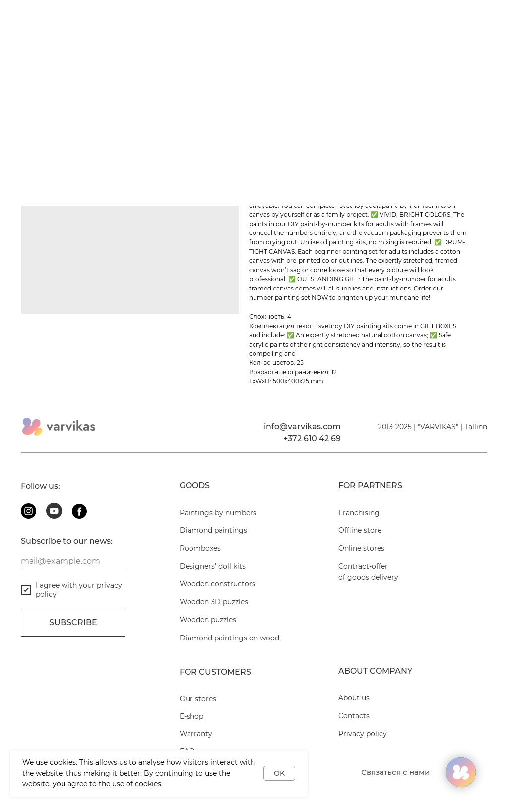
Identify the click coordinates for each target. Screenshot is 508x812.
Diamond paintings (213, 530)
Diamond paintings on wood (229, 638)
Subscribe (73, 622)
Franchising (359, 513)
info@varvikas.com (302, 427)
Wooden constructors (218, 584)
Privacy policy (363, 734)
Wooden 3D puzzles (214, 602)
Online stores (361, 548)
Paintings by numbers (218, 513)
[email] (73, 561)
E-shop (191, 716)
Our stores (198, 699)
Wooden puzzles (208, 620)
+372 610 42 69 (312, 438)
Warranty (196, 734)
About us (354, 698)
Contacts (354, 716)
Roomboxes (200, 548)
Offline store (360, 530)
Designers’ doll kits (213, 566)
